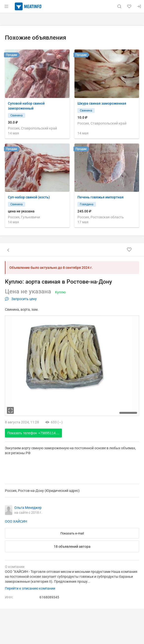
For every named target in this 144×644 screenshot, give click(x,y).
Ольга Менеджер (28, 508)
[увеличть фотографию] (10, 410)
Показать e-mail (72, 533)
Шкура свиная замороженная (102, 103)
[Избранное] (129, 6)
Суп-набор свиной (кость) (29, 197)
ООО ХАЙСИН (16, 521)
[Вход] (139, 6)
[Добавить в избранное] (129, 250)
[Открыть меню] (6, 6)
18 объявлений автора (72, 547)
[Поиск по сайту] (119, 6)
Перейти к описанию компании (30, 588)
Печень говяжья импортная (100, 197)
